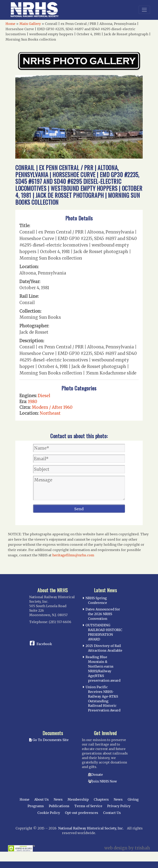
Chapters (101, 799)
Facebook (44, 644)
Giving (133, 799)
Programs (36, 806)
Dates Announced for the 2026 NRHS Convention (103, 614)
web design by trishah (127, 848)
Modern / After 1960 (52, 407)
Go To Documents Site (49, 740)
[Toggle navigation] (144, 10)
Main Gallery (30, 24)
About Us (42, 799)
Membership (78, 799)
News (58, 799)
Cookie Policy (49, 813)
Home (10, 24)
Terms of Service (88, 806)
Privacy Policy (119, 806)
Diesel (44, 396)
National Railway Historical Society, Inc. (91, 828)
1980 (33, 402)
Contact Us (112, 813)
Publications (59, 806)
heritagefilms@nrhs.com (73, 555)
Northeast (50, 413)
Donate (97, 775)
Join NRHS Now (105, 781)
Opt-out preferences (82, 813)
